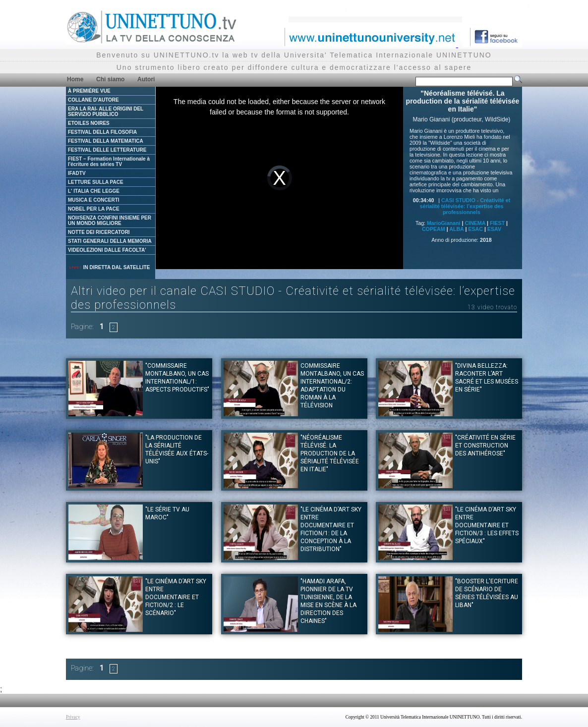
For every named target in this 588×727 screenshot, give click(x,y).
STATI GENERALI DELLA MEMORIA (110, 241)
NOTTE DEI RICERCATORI (99, 232)
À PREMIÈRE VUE (89, 91)
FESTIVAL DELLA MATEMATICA (106, 141)
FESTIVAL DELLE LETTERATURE (107, 150)
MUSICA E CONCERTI (94, 200)
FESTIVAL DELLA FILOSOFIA (102, 132)
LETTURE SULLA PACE (96, 182)
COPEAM (434, 229)
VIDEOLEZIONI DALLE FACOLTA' (107, 250)
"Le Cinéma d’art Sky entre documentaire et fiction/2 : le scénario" (176, 597)
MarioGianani (444, 223)
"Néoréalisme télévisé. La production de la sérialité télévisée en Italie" (330, 453)
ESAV (494, 229)
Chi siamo (110, 79)
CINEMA (475, 223)
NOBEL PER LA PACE (94, 209)
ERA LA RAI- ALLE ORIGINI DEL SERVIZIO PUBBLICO (106, 112)
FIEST (497, 223)
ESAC (475, 229)
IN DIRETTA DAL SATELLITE (109, 267)
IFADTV (77, 173)
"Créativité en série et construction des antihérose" (485, 446)
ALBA (456, 229)
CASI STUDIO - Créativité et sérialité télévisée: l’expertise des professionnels (465, 206)
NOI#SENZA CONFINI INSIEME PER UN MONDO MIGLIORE (110, 221)
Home (75, 79)
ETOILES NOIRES (89, 123)
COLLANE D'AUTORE (93, 100)
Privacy (73, 717)
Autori (146, 79)
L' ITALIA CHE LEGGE (94, 191)
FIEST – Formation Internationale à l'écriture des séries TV (109, 162)
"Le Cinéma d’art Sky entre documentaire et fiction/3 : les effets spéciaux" (487, 525)
